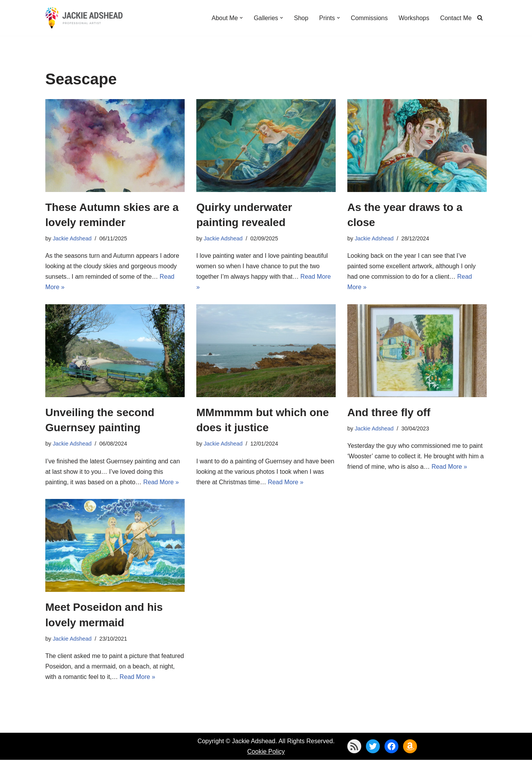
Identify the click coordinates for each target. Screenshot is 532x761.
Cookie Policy (266, 753)
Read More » (162, 483)
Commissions (369, 18)
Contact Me (456, 18)
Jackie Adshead (72, 238)
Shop (300, 18)
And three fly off (389, 413)
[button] (240, 18)
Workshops (414, 18)
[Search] (480, 18)
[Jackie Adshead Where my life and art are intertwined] (84, 18)
